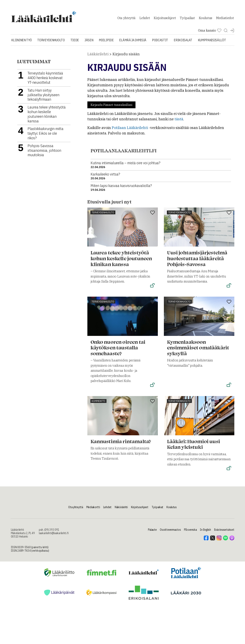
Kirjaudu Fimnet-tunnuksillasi (111, 107)
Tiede (75, 42)
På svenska (190, 532)
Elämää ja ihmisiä (133, 42)
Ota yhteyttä (126, 19)
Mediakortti (93, 509)
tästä (179, 121)
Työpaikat (187, 19)
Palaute (152, 532)
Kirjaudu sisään (126, 56)
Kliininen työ (22, 42)
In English (205, 532)
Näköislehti (121, 509)
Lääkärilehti (98, 56)
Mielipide (106, 42)
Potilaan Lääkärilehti (130, 130)
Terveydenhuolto (51, 42)
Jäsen (89, 42)
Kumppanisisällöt (212, 42)
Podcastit (160, 42)
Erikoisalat (183, 42)
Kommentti (98, 403)
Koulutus (206, 19)
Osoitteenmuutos (170, 532)
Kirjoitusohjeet (165, 19)
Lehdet (145, 19)
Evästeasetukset (224, 532)
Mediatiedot (225, 19)
